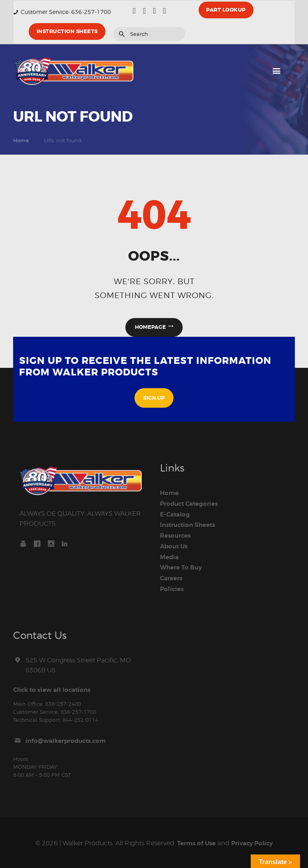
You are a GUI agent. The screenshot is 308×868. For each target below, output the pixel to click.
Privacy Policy (254, 842)
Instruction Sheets (190, 526)
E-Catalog (176, 515)
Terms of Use (195, 842)
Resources (177, 536)
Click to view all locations (54, 688)
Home (21, 140)
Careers (173, 577)
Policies (173, 588)
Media (170, 557)
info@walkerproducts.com (69, 739)
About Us (175, 546)
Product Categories (191, 505)
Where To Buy (182, 567)
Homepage (150, 327)
